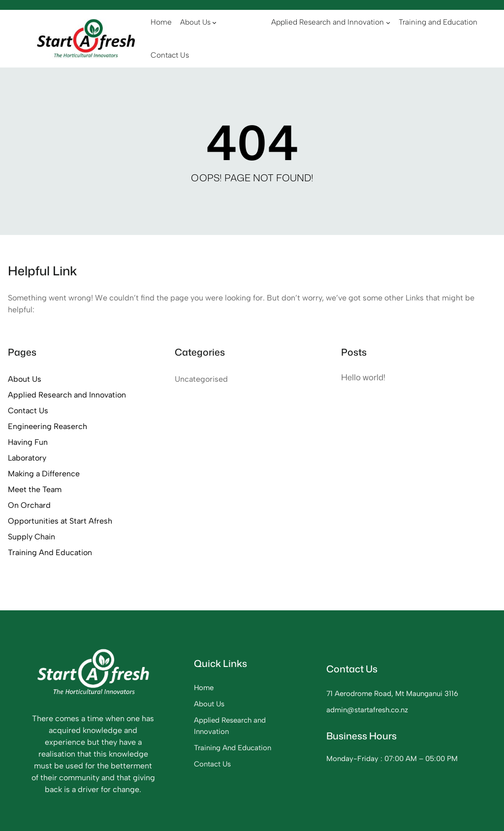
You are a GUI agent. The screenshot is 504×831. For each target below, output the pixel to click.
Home (204, 688)
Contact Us (28, 411)
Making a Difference (44, 474)
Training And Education (50, 552)
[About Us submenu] (214, 22)
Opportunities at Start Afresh (60, 521)
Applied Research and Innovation (67, 395)
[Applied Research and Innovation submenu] (388, 22)
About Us (25, 379)
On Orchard (29, 505)
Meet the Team (35, 489)
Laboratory (27, 458)
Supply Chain (31, 537)
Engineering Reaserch (47, 426)
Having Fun (28, 442)
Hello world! (363, 377)
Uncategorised (201, 379)
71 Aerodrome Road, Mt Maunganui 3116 (392, 694)
